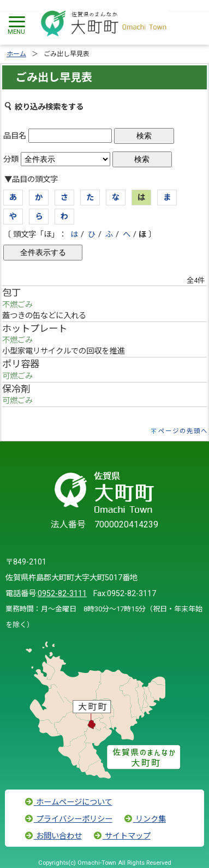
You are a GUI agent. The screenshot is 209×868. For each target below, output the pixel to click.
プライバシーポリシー (68, 819)
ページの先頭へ (183, 431)
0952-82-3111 (62, 594)
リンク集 (145, 819)
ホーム (16, 54)
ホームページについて (68, 802)
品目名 (15, 136)
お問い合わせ (53, 836)
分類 (11, 159)
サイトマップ (122, 836)
